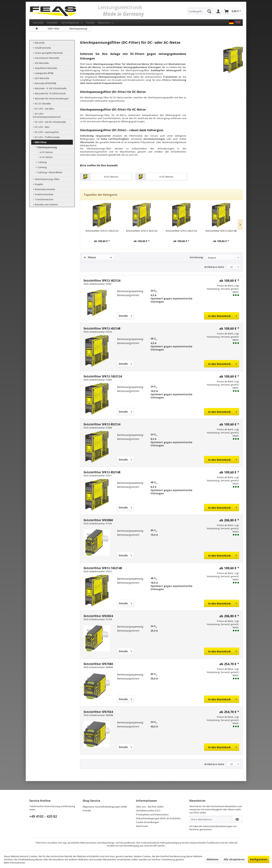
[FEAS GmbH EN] (238, 22)
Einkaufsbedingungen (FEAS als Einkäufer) (158, 818)
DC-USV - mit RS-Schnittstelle (48, 119)
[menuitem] (200, 11)
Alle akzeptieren (234, 859)
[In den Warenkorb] (222, 316)
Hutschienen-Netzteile (45, 58)
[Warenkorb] (233, 11)
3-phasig (40, 164)
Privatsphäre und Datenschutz (152, 814)
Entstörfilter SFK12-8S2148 (221, 231)
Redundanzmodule (43, 186)
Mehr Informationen (15, 863)
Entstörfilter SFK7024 (98, 712)
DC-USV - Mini (40, 124)
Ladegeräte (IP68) (42, 73)
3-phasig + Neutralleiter (48, 169)
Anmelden (52, 23)
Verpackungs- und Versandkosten (118, 843)
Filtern (90, 257)
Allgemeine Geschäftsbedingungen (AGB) (105, 807)
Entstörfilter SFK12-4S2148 (102, 328)
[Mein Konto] (218, 11)
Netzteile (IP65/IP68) (43, 83)
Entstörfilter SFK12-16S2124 (102, 231)
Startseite (38, 23)
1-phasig (40, 159)
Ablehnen (212, 859)
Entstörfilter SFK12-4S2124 (142, 231)
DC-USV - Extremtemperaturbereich (52, 114)
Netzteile (38, 43)
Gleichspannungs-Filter (45, 176)
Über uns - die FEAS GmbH (150, 807)
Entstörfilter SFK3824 (98, 616)
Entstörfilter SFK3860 (98, 520)
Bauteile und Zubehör (44, 201)
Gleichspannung (45, 144)
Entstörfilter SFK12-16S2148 (103, 568)
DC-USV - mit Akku (42, 109)
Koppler (37, 181)
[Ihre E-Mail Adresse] (211, 819)
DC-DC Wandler (41, 104)
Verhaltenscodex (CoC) (148, 810)
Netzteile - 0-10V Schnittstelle (49, 88)
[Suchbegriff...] (200, 11)
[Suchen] (209, 11)
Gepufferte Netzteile (44, 68)
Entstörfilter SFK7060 (98, 664)
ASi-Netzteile (40, 63)
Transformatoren (42, 196)
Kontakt (90, 23)
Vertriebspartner (72, 23)
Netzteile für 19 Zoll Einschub (48, 93)
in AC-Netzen (44, 154)
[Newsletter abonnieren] (237, 819)
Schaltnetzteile (41, 48)
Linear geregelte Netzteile (47, 53)
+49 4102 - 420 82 (43, 816)
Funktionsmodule (42, 191)
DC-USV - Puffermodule (45, 134)
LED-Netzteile (40, 78)
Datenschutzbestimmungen (218, 826)
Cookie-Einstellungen (147, 822)
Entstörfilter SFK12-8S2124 (181, 231)
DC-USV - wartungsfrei (45, 129)
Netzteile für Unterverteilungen (50, 98)
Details (125, 315)
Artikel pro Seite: (215, 267)
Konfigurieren (259, 859)
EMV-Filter (39, 139)
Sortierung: (197, 257)
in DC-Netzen (44, 149)
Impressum (106, 23)
